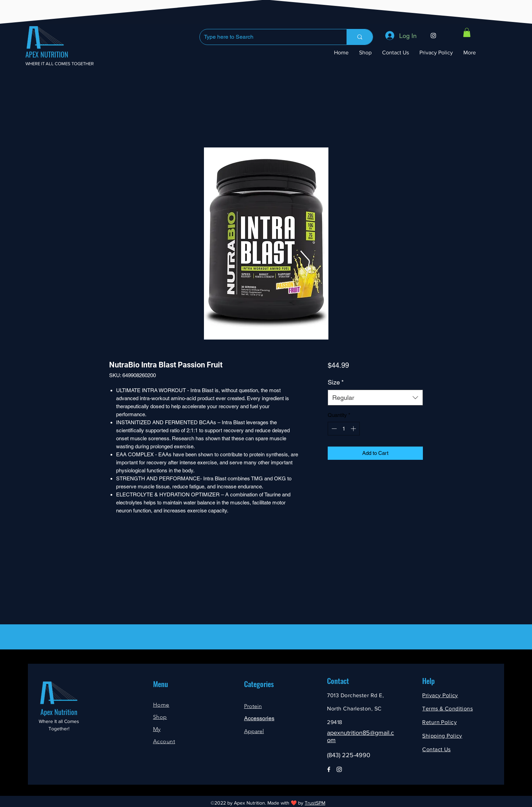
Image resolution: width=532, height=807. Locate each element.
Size (336, 382)
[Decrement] (333, 429)
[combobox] (375, 398)
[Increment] (354, 429)
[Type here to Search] (268, 37)
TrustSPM (315, 803)
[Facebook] (329, 769)
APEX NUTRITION (47, 54)
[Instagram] (433, 36)
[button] (467, 32)
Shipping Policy (442, 736)
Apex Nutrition (59, 712)
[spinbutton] (344, 429)
